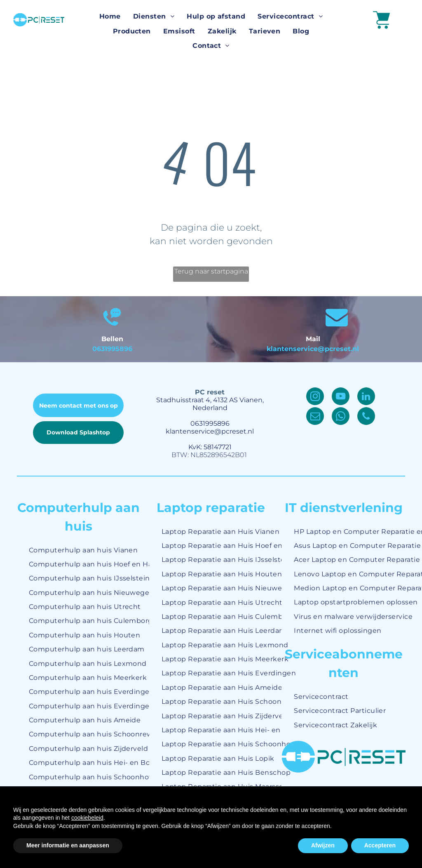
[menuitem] (110, 17)
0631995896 (112, 349)
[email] (315, 417)
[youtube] (341, 397)
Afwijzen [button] (323, 845)
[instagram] (315, 397)
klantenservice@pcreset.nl (313, 349)
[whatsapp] (341, 417)
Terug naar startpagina (211, 271)
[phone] (366, 417)
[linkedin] (366, 397)
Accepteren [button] (380, 845)
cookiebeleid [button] (87, 818)
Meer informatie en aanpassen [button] (68, 845)
